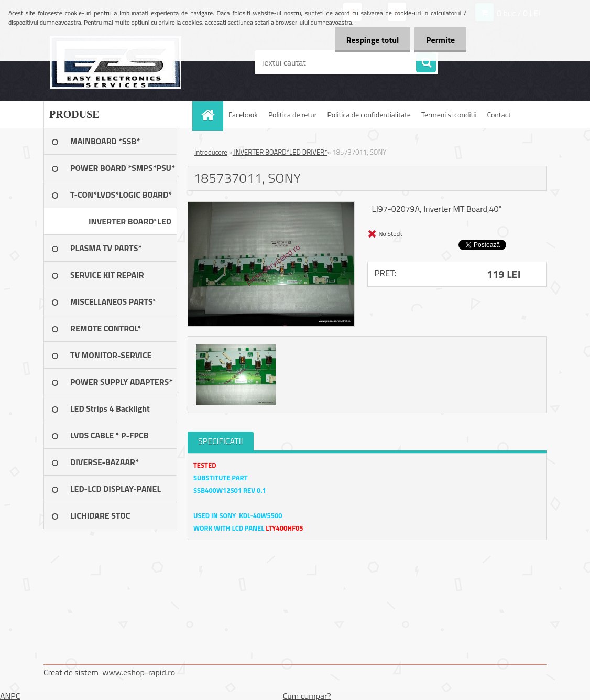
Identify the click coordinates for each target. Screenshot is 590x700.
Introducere (211, 152)
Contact (499, 115)
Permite (439, 40)
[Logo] (116, 62)
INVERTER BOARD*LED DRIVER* (280, 152)
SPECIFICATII (221, 441)
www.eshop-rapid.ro (139, 672)
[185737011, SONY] (271, 206)
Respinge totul (368, 40)
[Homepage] (211, 115)
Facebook (243, 115)
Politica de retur (293, 115)
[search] (426, 63)
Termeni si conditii (449, 115)
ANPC (10, 696)
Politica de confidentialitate (369, 115)
